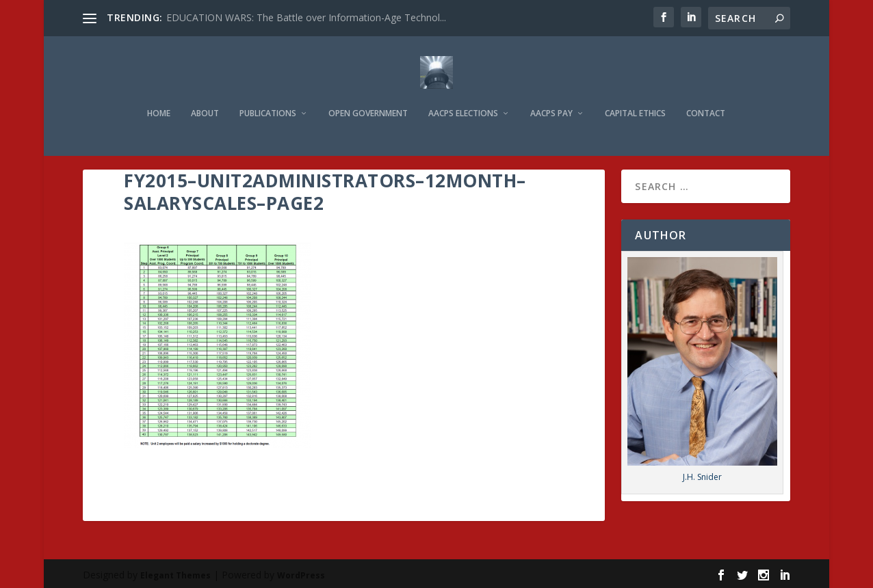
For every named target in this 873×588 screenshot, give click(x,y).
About (205, 96)
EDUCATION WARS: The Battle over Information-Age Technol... (306, 17)
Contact (706, 96)
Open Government (368, 96)
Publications (268, 96)
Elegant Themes (175, 572)
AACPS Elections (463, 96)
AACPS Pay (551, 96)
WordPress (301, 572)
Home (159, 96)
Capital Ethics (635, 96)
